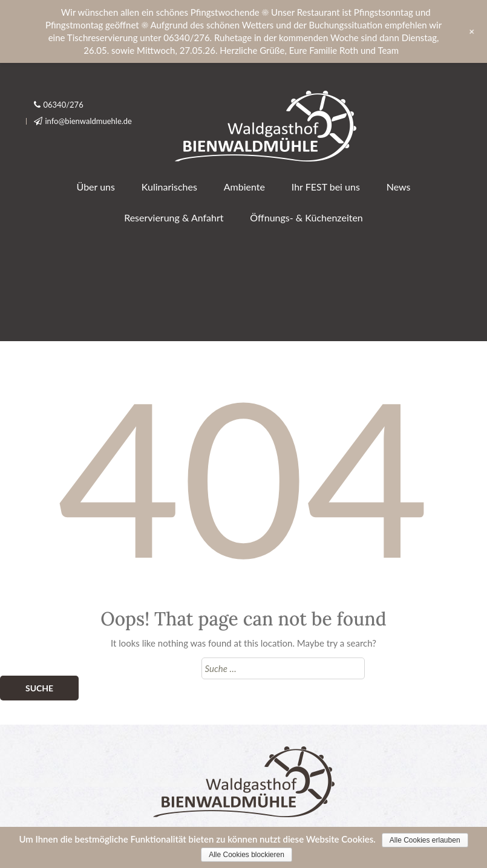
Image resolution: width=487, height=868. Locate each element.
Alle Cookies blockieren (247, 855)
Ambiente (244, 187)
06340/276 (64, 105)
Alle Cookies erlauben (425, 840)
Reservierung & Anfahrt (174, 217)
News (399, 187)
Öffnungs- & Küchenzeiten (306, 217)
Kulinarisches (169, 187)
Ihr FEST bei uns (326, 187)
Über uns (96, 187)
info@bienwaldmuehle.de (89, 121)
